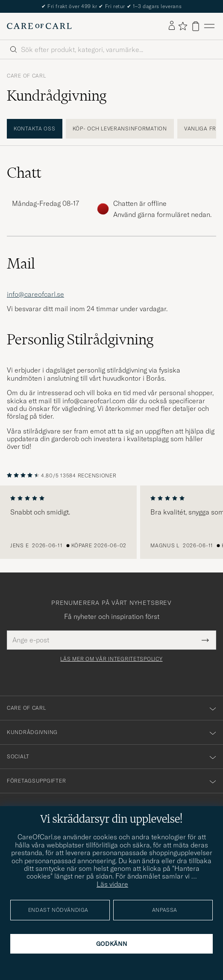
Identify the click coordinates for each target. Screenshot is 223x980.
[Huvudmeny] (209, 26)
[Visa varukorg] (196, 26)
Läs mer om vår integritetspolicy (111, 659)
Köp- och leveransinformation (120, 129)
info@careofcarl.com (94, 401)
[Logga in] (172, 26)
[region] (111, 522)
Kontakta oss (35, 129)
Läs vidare (112, 884)
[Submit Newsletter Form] (205, 640)
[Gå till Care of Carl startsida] (39, 26)
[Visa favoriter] (183, 26)
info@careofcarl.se (35, 294)
